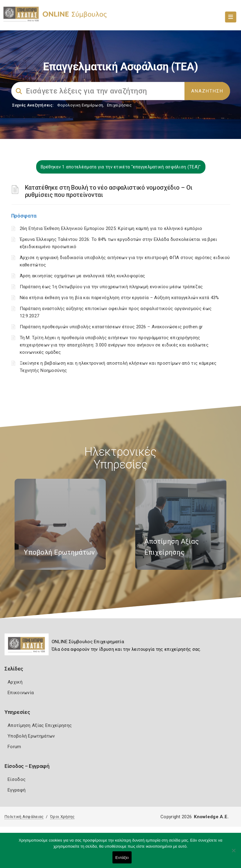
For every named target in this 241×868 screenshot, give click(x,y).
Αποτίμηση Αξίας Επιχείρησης (40, 725)
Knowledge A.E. (211, 817)
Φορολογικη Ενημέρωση (80, 105)
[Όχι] (233, 853)
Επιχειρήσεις (119, 105)
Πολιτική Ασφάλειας (24, 817)
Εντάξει (122, 858)
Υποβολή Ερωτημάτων (31, 736)
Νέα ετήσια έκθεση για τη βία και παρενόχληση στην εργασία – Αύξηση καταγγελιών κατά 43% (119, 298)
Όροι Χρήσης (62, 817)
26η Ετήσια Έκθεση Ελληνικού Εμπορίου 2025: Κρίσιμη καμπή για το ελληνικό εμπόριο (111, 228)
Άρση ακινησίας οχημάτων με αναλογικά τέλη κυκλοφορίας (83, 276)
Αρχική (15, 682)
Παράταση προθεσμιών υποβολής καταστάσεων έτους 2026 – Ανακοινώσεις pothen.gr (111, 327)
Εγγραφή (17, 790)
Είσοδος (17, 779)
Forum (14, 747)
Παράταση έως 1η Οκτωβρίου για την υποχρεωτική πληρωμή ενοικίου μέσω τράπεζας (111, 287)
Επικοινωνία (21, 693)
